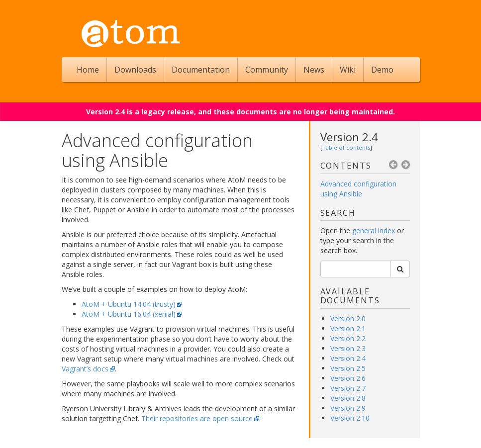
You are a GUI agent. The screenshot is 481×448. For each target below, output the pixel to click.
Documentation (201, 70)
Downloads (135, 70)
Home (88, 70)
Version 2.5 (348, 368)
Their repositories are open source (197, 418)
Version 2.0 (348, 318)
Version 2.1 (348, 328)
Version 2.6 (348, 378)
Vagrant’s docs (85, 369)
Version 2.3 (348, 348)
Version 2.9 (348, 408)
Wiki (348, 70)
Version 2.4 (349, 137)
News (314, 70)
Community (267, 70)
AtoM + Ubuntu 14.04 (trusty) (129, 304)
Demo (382, 70)
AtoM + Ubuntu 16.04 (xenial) (129, 314)
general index (374, 230)
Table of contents (346, 147)
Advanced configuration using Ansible (358, 189)
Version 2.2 (348, 338)
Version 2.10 (350, 418)
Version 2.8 (348, 398)
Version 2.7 (348, 388)
